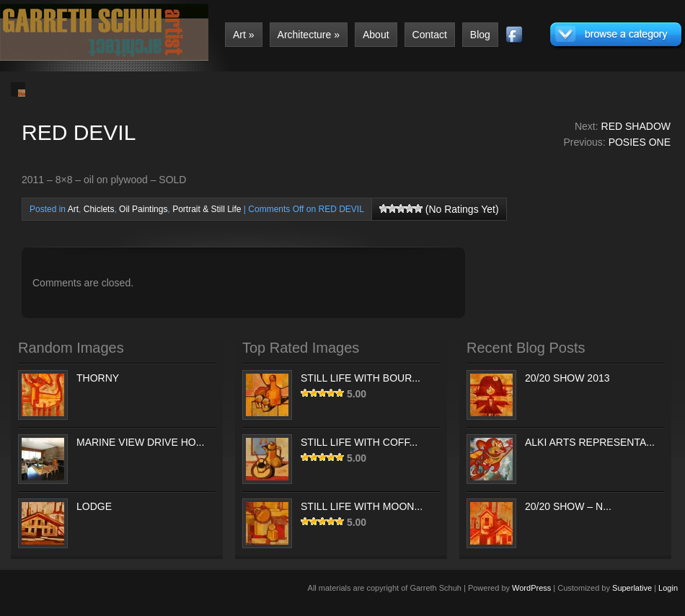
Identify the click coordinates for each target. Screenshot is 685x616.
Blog (480, 35)
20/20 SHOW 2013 (567, 378)
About (376, 35)
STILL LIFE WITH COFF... (359, 442)
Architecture (309, 35)
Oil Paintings (143, 209)
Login (668, 588)
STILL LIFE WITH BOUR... (361, 378)
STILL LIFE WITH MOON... (362, 506)
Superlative (632, 588)
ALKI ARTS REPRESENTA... (590, 442)
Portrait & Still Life (207, 209)
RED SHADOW (636, 126)
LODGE (94, 506)
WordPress (531, 588)
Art (244, 35)
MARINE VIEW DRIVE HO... (140, 442)
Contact (430, 35)
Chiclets (99, 209)
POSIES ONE (640, 142)
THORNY (98, 378)
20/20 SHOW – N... (568, 506)
